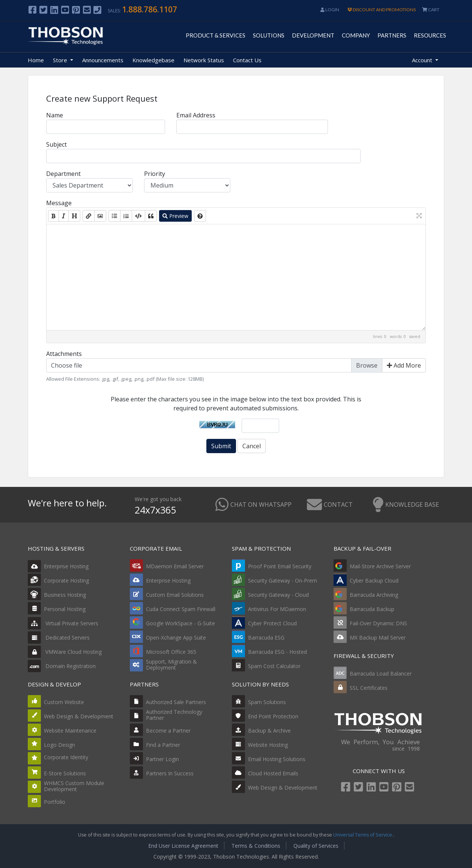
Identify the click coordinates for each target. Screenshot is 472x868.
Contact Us (247, 60)
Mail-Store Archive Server (380, 566)
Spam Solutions (267, 702)
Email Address (196, 115)
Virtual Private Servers (63, 623)
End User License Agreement (183, 846)
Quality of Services (316, 846)
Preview (175, 216)
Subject (56, 144)
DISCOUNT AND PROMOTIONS (382, 10)
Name (55, 115)
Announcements (103, 60)
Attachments (64, 354)
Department (63, 174)
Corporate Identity (66, 757)
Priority (155, 174)
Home (36, 60)
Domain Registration (62, 666)
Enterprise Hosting (58, 566)
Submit (221, 446)
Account (423, 60)
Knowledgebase (153, 60)
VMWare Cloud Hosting (65, 652)
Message (59, 203)
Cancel (252, 446)
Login (330, 10)
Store (61, 60)
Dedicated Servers (59, 637)
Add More (404, 365)
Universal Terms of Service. (363, 835)
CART (431, 10)
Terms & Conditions (256, 846)
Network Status (204, 60)
